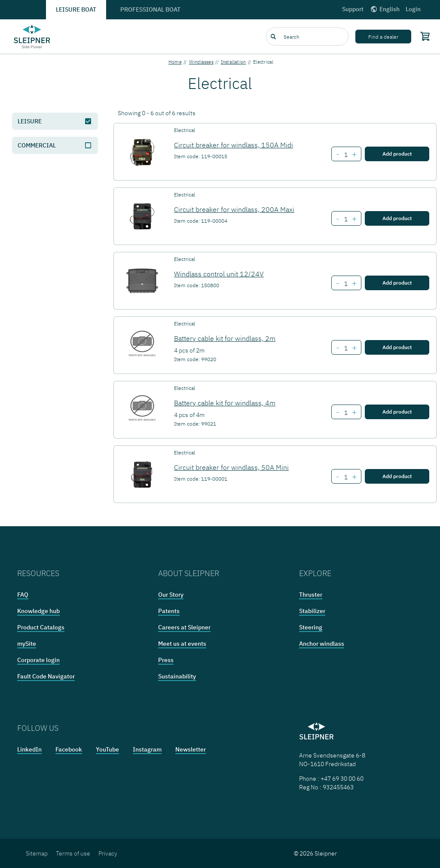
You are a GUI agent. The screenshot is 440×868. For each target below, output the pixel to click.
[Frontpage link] (32, 37)
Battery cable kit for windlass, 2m (225, 338)
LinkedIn (29, 749)
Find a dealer (383, 37)
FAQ (23, 595)
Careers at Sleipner (184, 627)
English (385, 9)
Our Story (171, 595)
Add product (397, 154)
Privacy (108, 853)
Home (175, 62)
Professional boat (150, 9)
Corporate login (38, 660)
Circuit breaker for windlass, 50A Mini (231, 467)
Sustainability (177, 676)
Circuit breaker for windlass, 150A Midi (234, 145)
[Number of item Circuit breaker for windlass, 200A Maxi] (346, 219)
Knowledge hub (38, 611)
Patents (169, 611)
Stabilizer (312, 611)
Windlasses (201, 62)
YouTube (107, 749)
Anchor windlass (322, 644)
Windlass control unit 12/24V (219, 274)
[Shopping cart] (423, 36)
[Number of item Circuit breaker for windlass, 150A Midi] (346, 155)
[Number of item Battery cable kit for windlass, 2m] (346, 348)
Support (353, 9)
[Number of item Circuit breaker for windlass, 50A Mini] (346, 477)
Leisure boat (76, 9)
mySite (27, 644)
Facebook (69, 749)
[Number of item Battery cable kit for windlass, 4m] (346, 413)
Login (413, 9)
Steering (311, 627)
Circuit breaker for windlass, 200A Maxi (234, 209)
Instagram (147, 749)
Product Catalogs (41, 627)
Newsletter (191, 749)
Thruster (311, 595)
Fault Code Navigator (46, 676)
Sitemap (37, 853)
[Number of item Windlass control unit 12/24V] (346, 284)
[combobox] (307, 37)
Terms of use (73, 853)
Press (166, 660)
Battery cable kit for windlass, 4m (225, 403)
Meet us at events (182, 644)
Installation (234, 62)
